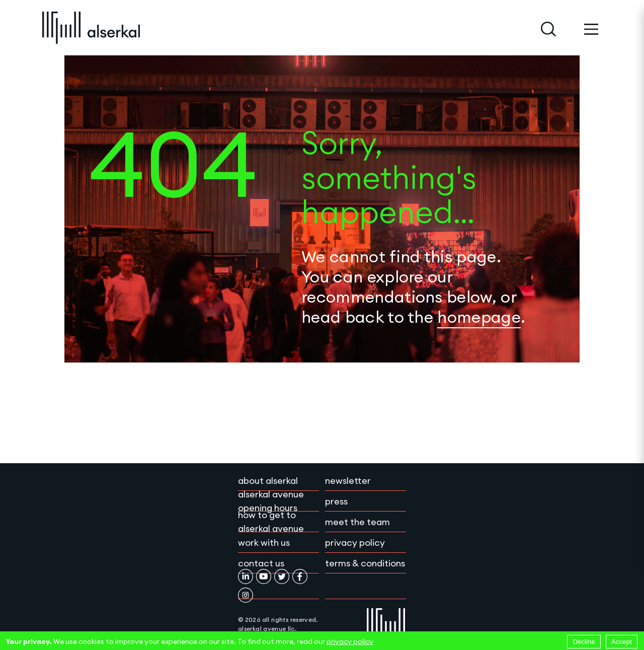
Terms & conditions (365, 563)
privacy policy (350, 641)
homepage (479, 317)
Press (336, 501)
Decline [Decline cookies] (584, 642)
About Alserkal (268, 481)
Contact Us (261, 563)
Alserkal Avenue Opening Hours (271, 501)
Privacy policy (355, 543)
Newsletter (348, 481)
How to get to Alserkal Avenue (271, 522)
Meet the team (357, 522)
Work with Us (264, 543)
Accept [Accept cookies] (622, 642)
